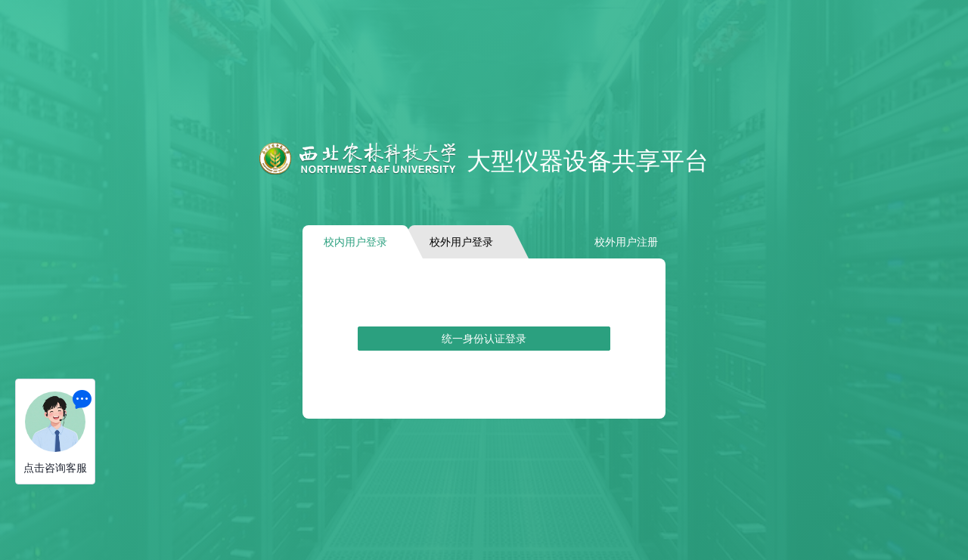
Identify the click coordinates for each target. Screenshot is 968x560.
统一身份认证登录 (484, 339)
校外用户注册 (626, 242)
